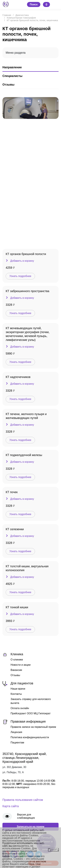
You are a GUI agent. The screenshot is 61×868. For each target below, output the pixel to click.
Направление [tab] (12, 67)
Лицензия (16, 732)
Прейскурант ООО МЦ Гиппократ (31, 713)
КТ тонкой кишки (17, 607)
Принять (53, 850)
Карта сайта (11, 806)
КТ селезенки (15, 529)
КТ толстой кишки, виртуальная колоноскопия (27, 568)
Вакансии (16, 670)
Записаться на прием (31, 827)
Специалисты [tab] (12, 76)
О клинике (17, 660)
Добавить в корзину (22, 261)
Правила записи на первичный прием (33, 727)
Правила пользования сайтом (23, 800)
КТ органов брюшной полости (26, 254)
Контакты (16, 694)
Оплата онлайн (20, 708)
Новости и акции (21, 665)
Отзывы (15, 675)
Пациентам (17, 743)
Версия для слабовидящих (26, 816)
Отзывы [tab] (8, 85)
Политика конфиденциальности (30, 737)
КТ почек (12, 492)
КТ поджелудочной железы (24, 455)
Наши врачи (18, 689)
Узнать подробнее (20, 276)
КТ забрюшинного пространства (27, 291)
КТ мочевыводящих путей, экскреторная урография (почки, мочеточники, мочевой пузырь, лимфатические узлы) (28, 334)
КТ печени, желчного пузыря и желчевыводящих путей (26, 416)
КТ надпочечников (18, 377)
